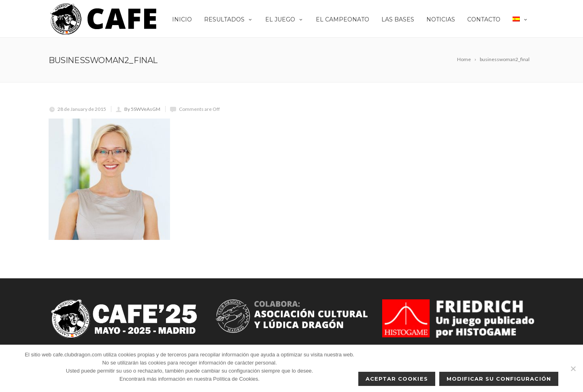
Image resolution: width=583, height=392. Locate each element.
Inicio (182, 19)
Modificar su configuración (499, 379)
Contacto (484, 19)
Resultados (229, 19)
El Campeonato (343, 19)
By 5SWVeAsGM (142, 109)
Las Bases (398, 19)
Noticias (441, 19)
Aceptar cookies (397, 379)
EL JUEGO (284, 19)
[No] (573, 369)
